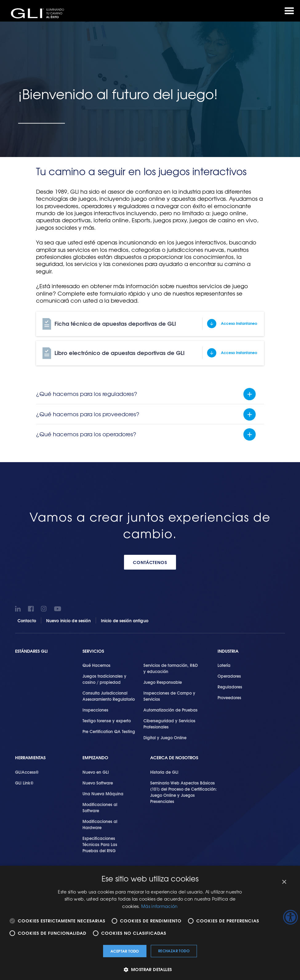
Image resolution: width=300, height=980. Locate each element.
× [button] (284, 882)
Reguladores (230, 687)
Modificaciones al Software (100, 808)
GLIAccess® (27, 772)
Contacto (27, 621)
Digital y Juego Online (165, 738)
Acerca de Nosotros (174, 758)
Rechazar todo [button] (174, 951)
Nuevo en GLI (96, 772)
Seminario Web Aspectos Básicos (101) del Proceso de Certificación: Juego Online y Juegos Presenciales (184, 792)
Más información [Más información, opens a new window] (160, 906)
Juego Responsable (163, 683)
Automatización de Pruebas (170, 710)
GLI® (40, 14)
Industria (228, 651)
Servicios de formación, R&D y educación (171, 669)
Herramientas (30, 758)
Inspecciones (95, 710)
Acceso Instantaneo (239, 323)
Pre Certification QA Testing (109, 732)
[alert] (150, 923)
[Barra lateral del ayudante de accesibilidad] (290, 917)
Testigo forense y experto (107, 721)
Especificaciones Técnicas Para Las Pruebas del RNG (100, 845)
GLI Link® (24, 783)
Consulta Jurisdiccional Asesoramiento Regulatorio (109, 696)
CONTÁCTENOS (150, 563)
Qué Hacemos (96, 666)
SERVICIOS (93, 651)
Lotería (224, 666)
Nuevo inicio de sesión (68, 621)
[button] (150, 969)
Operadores (229, 676)
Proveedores (229, 698)
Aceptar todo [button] (125, 951)
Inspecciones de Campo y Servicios (169, 696)
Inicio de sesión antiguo (125, 621)
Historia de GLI (164, 772)
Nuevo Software (98, 783)
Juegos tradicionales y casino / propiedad (104, 680)
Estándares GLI (31, 651)
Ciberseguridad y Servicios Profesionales (169, 724)
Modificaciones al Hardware (100, 825)
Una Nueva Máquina (103, 794)
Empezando (95, 758)
